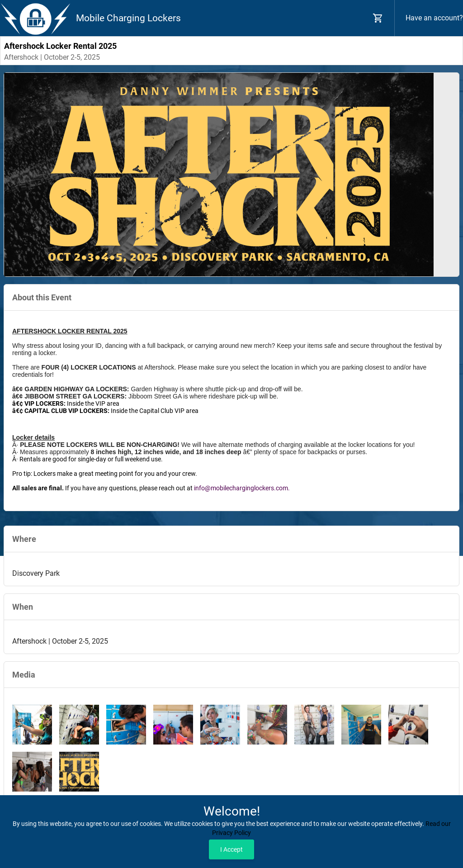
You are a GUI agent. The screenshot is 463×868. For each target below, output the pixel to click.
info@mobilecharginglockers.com (241, 488)
